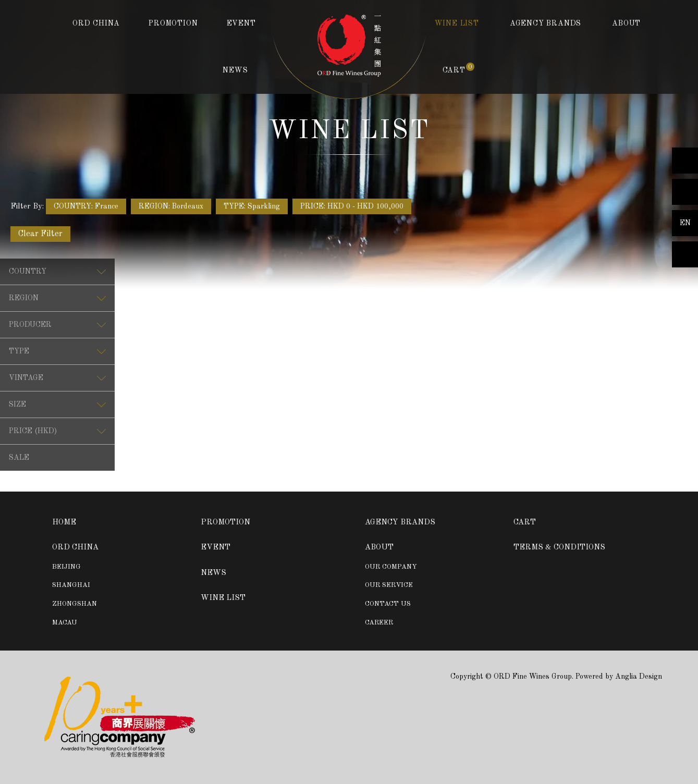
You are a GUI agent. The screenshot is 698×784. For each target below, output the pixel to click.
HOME (64, 523)
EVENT (241, 23)
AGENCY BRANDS (546, 23)
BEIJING (66, 567)
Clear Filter (40, 234)
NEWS (235, 70)
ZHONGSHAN (75, 604)
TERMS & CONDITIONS (559, 548)
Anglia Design (639, 677)
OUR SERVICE (389, 585)
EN (685, 223)
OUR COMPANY (391, 567)
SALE (19, 458)
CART (458, 70)
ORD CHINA (96, 23)
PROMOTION (173, 23)
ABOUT (626, 23)
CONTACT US (388, 604)
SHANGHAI (71, 585)
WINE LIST (457, 23)
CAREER (379, 623)
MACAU (65, 623)
